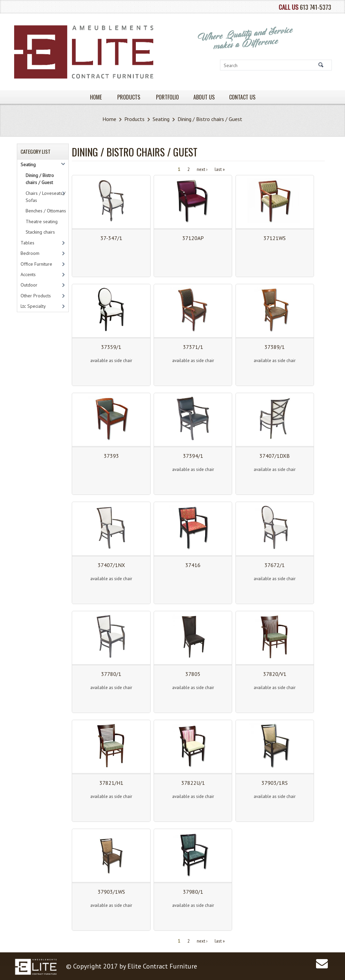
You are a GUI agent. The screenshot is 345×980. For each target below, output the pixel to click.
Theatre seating (42, 221)
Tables (27, 243)
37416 (193, 565)
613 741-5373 (316, 7)
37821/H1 (111, 783)
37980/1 (193, 892)
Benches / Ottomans (46, 211)
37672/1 (275, 565)
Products (134, 119)
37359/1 (111, 347)
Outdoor (29, 285)
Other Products (36, 296)
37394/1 (193, 456)
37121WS (275, 238)
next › (202, 169)
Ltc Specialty (33, 306)
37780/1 (111, 674)
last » (220, 169)
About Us (204, 97)
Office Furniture (36, 264)
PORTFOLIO (167, 97)
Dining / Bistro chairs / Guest (40, 179)
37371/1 (193, 347)
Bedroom (30, 253)
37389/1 (275, 347)
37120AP (193, 238)
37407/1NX (111, 565)
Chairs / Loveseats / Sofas (45, 197)
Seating (161, 119)
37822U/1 (193, 783)
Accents (28, 274)
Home (109, 119)
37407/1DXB (275, 456)
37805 (193, 674)
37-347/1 (111, 238)
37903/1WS (111, 892)
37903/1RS (275, 783)
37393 (111, 456)
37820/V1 (275, 674)
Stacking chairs (40, 232)
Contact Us (242, 97)
